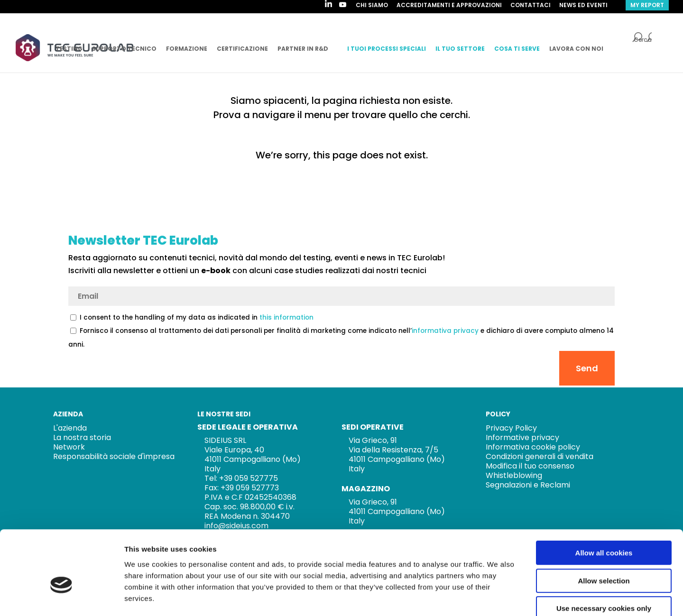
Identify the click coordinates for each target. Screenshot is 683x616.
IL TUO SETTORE (460, 49)
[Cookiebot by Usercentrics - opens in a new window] (61, 598)
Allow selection (604, 528)
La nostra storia (82, 437)
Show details (498, 597)
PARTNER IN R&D (303, 49)
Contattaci (531, 6)
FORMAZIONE (187, 49)
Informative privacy (522, 437)
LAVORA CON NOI (576, 49)
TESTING (69, 49)
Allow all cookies (604, 500)
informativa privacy (445, 331)
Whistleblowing (514, 475)
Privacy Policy (511, 428)
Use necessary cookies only (604, 556)
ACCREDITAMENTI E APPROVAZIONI (449, 6)
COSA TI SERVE (517, 49)
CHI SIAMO (372, 6)
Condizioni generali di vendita (540, 456)
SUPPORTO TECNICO (124, 49)
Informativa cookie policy (533, 447)
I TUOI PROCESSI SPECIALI (387, 49)
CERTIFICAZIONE (242, 49)
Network (69, 447)
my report (647, 5)
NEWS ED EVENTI (583, 6)
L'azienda (70, 428)
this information (286, 317)
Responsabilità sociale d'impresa (114, 456)
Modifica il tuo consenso (530, 466)
